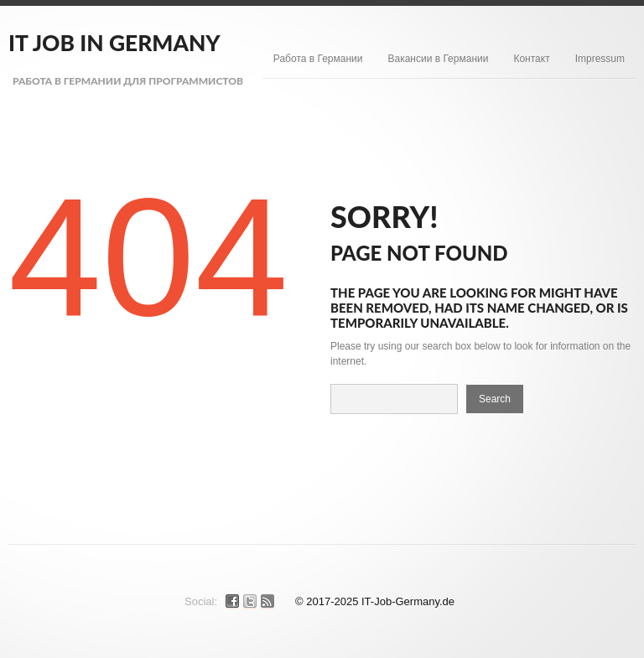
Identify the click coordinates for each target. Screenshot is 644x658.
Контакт (531, 59)
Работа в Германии (318, 59)
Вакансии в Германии (438, 59)
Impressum (600, 59)
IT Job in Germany (114, 43)
